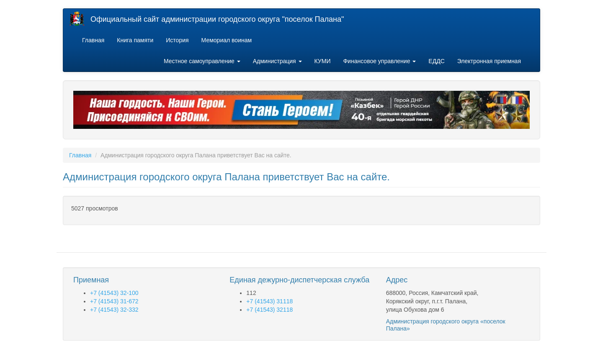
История (177, 40)
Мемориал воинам (227, 40)
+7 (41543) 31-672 (114, 301)
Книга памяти (135, 40)
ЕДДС (436, 61)
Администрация (277, 61)
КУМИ (323, 61)
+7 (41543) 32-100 (114, 293)
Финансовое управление (379, 61)
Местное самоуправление (202, 61)
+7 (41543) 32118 (269, 310)
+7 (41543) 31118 (269, 301)
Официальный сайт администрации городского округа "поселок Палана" (217, 19)
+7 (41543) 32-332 (114, 310)
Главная (93, 40)
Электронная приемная (489, 61)
